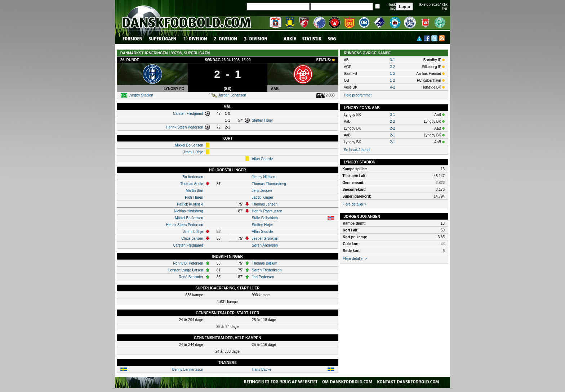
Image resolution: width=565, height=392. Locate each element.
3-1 (392, 60)
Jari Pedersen (263, 277)
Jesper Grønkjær (265, 238)
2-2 (392, 67)
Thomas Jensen (265, 204)
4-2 (392, 87)
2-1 (392, 135)
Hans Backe (262, 370)
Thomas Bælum (265, 263)
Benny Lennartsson (188, 370)
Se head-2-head (357, 150)
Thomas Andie (192, 184)
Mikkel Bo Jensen (189, 145)
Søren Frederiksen (267, 270)
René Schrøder (191, 277)
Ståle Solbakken (265, 218)
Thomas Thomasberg (269, 184)
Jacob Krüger (263, 197)
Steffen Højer (263, 120)
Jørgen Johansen (232, 95)
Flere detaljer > (354, 204)
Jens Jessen (262, 191)
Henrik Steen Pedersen (184, 127)
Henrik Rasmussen (267, 211)
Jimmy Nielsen (264, 177)
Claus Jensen (192, 238)
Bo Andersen (193, 177)
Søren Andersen (265, 245)
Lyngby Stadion (141, 95)
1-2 (392, 74)
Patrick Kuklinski (190, 204)
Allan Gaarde (262, 159)
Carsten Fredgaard (188, 114)
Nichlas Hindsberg (189, 211)
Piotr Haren (194, 197)
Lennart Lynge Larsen (186, 270)
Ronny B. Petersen (188, 263)
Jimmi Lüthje (193, 152)
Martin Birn (194, 191)
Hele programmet (358, 95)
